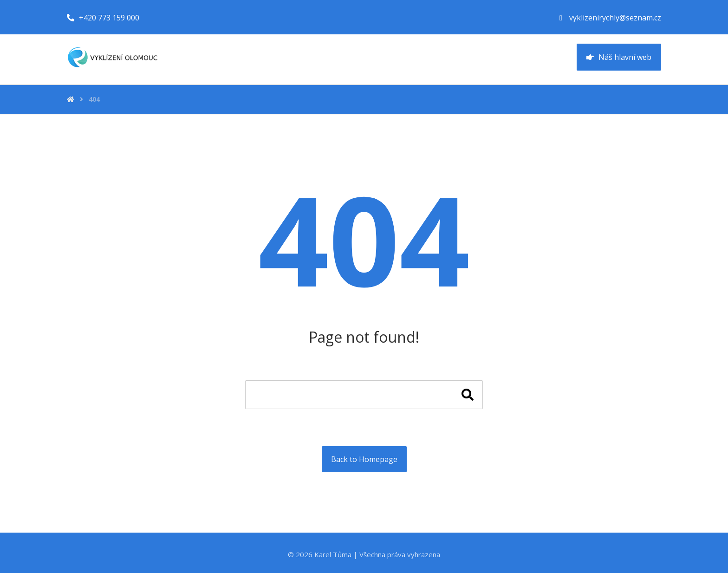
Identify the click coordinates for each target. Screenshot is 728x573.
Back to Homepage (364, 459)
